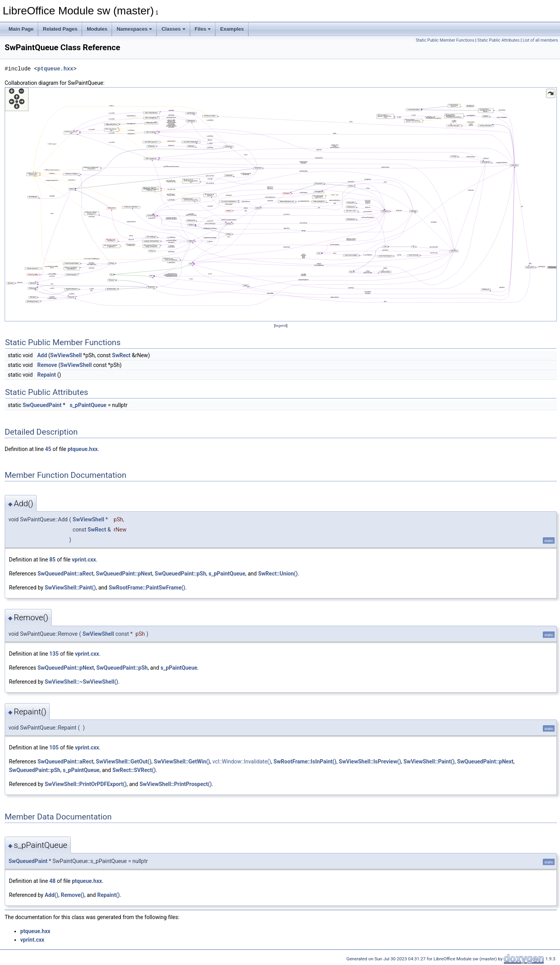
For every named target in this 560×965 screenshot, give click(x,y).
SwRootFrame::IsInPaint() (305, 761)
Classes (173, 29)
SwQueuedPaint (42, 405)
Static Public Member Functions (445, 40)
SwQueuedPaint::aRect (65, 574)
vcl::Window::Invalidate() (242, 761)
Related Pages (60, 29)
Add (42, 355)
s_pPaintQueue (88, 405)
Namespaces (135, 29)
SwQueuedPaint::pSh (180, 574)
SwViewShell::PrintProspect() (176, 784)
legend (281, 325)
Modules (97, 29)
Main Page (21, 29)
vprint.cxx (84, 560)
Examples (232, 29)
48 (52, 881)
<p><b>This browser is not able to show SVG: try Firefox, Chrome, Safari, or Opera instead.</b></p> (281, 204)
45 (48, 449)
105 (54, 747)
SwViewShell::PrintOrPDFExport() (86, 784)
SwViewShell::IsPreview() (370, 761)
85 (52, 560)
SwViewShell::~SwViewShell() (81, 682)
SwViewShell (66, 355)
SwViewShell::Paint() (70, 588)
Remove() (73, 895)
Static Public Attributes (499, 40)
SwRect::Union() (278, 574)
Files (203, 29)
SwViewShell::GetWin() (182, 761)
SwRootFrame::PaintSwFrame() (147, 588)
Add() (52, 895)
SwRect (121, 355)
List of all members (540, 40)
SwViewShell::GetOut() (124, 761)
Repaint (47, 375)
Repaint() (108, 895)
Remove (47, 365)
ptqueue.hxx (55, 69)
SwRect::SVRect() (134, 770)
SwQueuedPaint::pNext (124, 574)
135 (54, 654)
